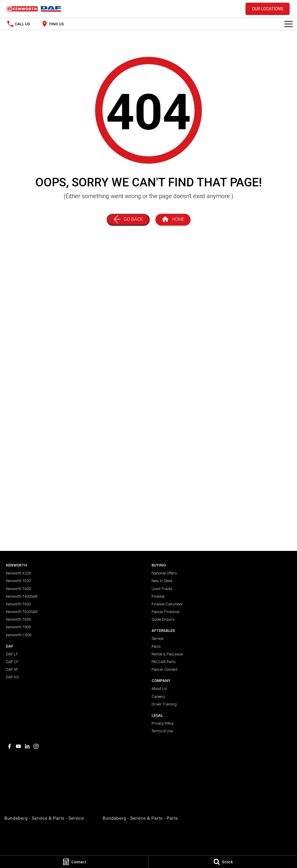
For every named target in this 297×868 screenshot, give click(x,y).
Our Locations (268, 9)
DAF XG (12, 677)
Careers (158, 696)
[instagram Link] (36, 746)
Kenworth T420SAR (22, 596)
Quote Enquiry (163, 619)
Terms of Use (162, 731)
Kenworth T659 (18, 619)
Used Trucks (162, 589)
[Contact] (74, 862)
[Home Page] (173, 220)
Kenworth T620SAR (22, 612)
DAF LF (12, 654)
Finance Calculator (167, 604)
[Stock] (223, 862)
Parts (156, 646)
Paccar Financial (166, 612)
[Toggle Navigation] (288, 24)
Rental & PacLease (167, 654)
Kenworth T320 (18, 581)
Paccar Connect (165, 669)
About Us (159, 689)
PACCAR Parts (164, 662)
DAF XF (12, 669)
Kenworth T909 (18, 627)
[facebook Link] (10, 746)
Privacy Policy (163, 723)
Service (157, 638)
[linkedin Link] (27, 746)
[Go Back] (128, 220)
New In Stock (162, 581)
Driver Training (164, 704)
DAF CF (12, 662)
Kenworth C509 (19, 635)
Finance (158, 596)
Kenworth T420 (18, 589)
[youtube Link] (18, 746)
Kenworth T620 (18, 604)
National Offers (164, 573)
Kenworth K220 (18, 573)
